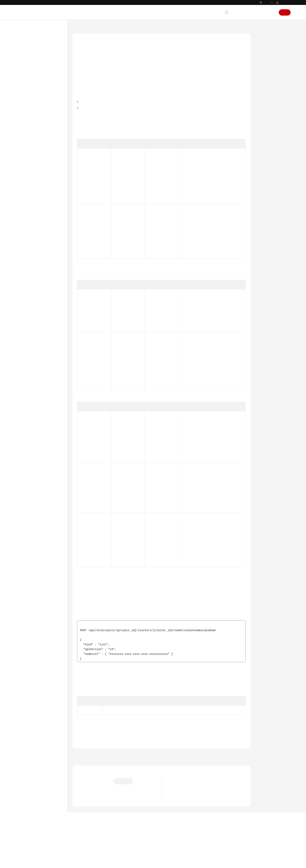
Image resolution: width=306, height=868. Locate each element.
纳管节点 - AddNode (43, 266)
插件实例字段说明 (37, 412)
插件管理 (32, 348)
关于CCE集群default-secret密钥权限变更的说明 (198, 824)
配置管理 (32, 383)
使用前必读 (30, 127)
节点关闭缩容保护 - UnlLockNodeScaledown (46, 239)
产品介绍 (25, 77)
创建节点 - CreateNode (44, 176)
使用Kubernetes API (35, 419)
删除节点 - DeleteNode (44, 218)
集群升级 (32, 355)
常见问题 (25, 461)
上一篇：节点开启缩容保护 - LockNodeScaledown (106, 787)
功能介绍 (265, 55)
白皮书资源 (26, 516)
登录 (271, 21)
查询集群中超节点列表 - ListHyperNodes (45, 331)
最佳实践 (25, 112)
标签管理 (32, 376)
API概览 (28, 134)
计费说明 (25, 84)
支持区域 (25, 524)
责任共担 (25, 502)
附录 (26, 440)
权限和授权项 (31, 433)
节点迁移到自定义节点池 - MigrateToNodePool (46, 320)
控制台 (261, 21)
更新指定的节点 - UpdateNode (41, 209)
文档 (243, 21)
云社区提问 (104, 833)
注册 (285, 21)
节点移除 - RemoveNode (45, 303)
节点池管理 (34, 341)
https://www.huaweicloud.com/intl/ (86, 4)
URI (262, 82)
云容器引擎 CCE (98, 36)
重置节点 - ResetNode (44, 296)
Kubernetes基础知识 (32, 91)
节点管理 (32, 169)
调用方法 (265, 64)
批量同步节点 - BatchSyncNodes (41, 257)
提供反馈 (143, 814)
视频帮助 (25, 469)
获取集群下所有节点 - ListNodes (44, 197)
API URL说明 (35, 155)
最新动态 (25, 63)
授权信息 (265, 73)
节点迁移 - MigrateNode (45, 311)
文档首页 (78, 36)
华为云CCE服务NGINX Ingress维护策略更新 (196, 836)
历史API (28, 426)
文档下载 (25, 476)
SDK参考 (25, 447)
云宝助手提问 (85, 833)
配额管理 (32, 362)
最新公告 (175, 818)
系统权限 (25, 531)
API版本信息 (34, 369)
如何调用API (30, 141)
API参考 (24, 120)
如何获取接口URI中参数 (204, 551)
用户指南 (25, 105)
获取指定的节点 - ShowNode (41, 186)
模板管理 (32, 390)
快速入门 (25, 98)
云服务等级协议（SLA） (34, 509)
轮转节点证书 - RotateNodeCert (41, 276)
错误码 (263, 137)
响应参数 (265, 100)
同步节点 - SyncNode (43, 248)
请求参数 (265, 91)
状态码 (263, 128)
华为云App (285, 11)
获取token (223, 375)
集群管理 (32, 162)
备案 (251, 21)
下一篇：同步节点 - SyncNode (229, 787)
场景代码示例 (28, 454)
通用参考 (25, 488)
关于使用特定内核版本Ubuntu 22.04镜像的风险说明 (201, 830)
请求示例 (265, 110)
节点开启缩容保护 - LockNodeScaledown (43, 227)
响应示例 (265, 119)
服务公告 (25, 70)
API (25, 148)
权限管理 (32, 397)
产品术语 (25, 495)
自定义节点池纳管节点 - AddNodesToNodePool (45, 287)
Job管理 (32, 404)
